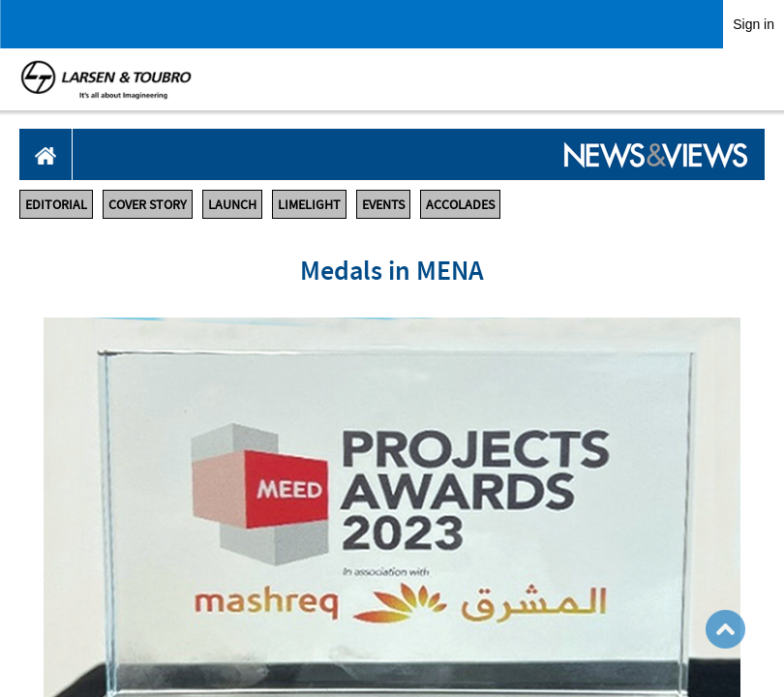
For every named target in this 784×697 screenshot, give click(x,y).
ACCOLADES (460, 204)
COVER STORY (148, 204)
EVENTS (383, 204)
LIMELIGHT (309, 204)
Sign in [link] (754, 24)
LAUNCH (232, 204)
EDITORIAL (56, 204)
